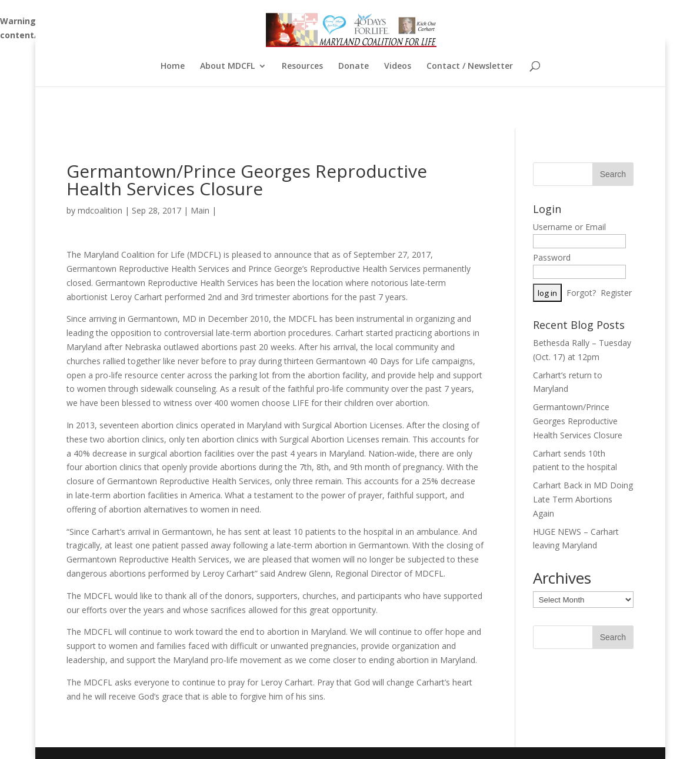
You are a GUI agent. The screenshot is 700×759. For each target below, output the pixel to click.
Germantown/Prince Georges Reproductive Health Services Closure (578, 421)
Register (616, 293)
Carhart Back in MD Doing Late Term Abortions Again (583, 499)
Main (200, 210)
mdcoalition (100, 210)
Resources (302, 66)
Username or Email (569, 227)
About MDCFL (227, 66)
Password (552, 257)
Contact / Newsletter (470, 66)
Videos (398, 66)
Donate (354, 66)
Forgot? (581, 293)
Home (173, 66)
